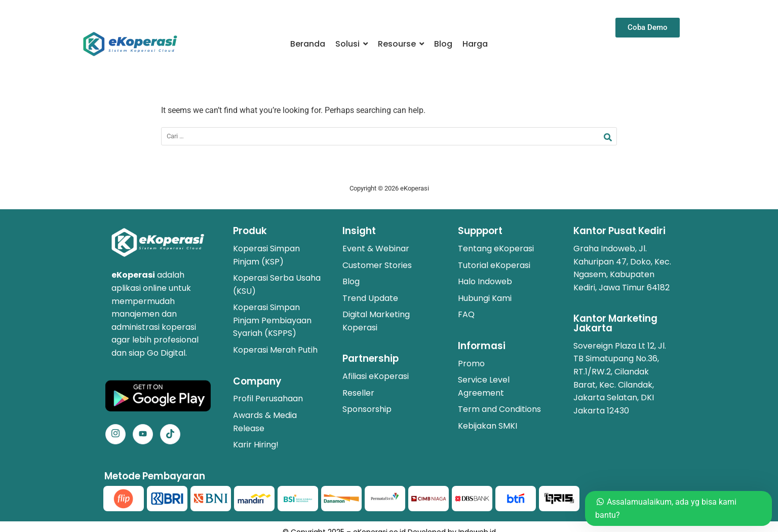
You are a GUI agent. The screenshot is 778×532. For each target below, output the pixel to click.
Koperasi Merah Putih (275, 350)
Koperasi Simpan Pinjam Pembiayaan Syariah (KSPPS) (272, 320)
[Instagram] (115, 434)
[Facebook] (143, 434)
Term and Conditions (499, 409)
